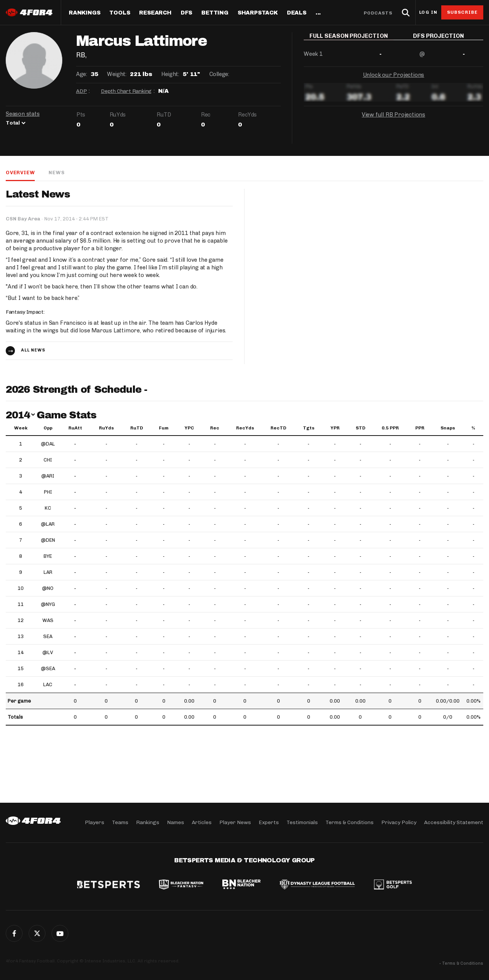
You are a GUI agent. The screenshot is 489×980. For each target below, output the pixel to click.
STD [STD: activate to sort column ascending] (360, 428)
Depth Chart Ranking (126, 91)
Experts (269, 822)
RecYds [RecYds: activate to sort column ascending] (245, 428)
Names (176, 822)
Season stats (23, 114)
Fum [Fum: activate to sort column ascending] (164, 428)
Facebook (14, 933)
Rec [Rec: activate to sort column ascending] (215, 428)
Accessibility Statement (454, 822)
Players (95, 822)
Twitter (37, 933)
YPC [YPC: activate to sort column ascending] (189, 428)
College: (219, 74)
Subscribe (462, 12)
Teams (120, 822)
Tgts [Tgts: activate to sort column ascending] (309, 428)
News (57, 173)
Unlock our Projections (394, 80)
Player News (235, 822)
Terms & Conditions (350, 822)
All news (33, 350)
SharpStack (258, 13)
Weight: (117, 74)
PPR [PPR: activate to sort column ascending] (420, 428)
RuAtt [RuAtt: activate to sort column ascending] (75, 428)
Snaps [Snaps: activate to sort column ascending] (448, 428)
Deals (297, 13)
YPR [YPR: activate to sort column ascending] (335, 428)
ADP (81, 91)
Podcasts (378, 13)
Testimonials (302, 822)
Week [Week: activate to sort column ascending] (21, 428)
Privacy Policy (399, 822)
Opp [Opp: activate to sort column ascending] (48, 428)
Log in (428, 12)
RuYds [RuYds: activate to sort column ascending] (106, 428)
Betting (215, 13)
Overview (20, 173)
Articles (202, 822)
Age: (81, 74)
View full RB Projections (393, 120)
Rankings (84, 13)
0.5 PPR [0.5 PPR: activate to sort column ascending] (390, 428)
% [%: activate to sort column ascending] (473, 428)
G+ (60, 933)
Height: (170, 74)
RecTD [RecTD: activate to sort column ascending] (278, 428)
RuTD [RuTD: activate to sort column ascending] (137, 428)
